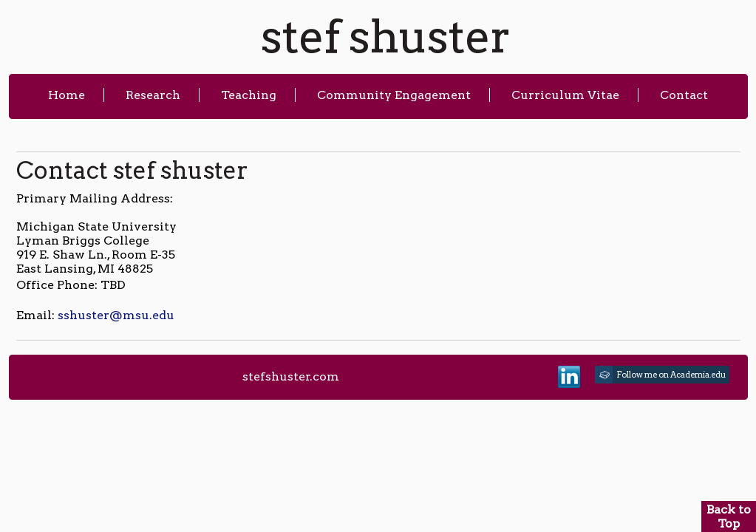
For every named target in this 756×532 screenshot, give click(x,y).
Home (67, 95)
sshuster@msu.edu (116, 315)
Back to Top (729, 516)
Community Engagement (394, 95)
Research (153, 95)
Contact (684, 95)
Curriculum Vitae (565, 95)
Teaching (249, 95)
